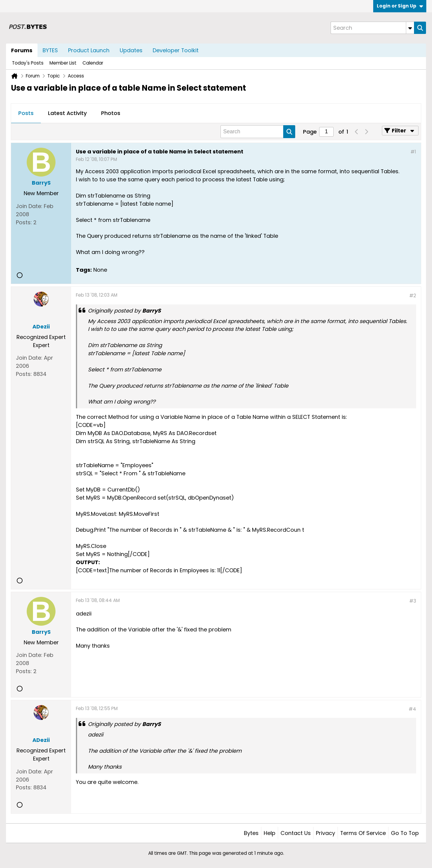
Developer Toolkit (176, 50)
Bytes (251, 833)
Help (270, 833)
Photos (111, 113)
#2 (413, 296)
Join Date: (29, 206)
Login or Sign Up (400, 6)
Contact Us (296, 833)
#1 (413, 152)
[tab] (26, 113)
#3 (413, 601)
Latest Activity (67, 113)
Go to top (405, 833)
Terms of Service (363, 833)
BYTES (50, 50)
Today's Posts (28, 63)
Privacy (325, 833)
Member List (63, 63)
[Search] (372, 28)
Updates (131, 50)
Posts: (24, 222)
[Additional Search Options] (410, 28)
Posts (26, 113)
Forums (22, 50)
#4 (412, 709)
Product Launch (89, 50)
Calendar (93, 63)
